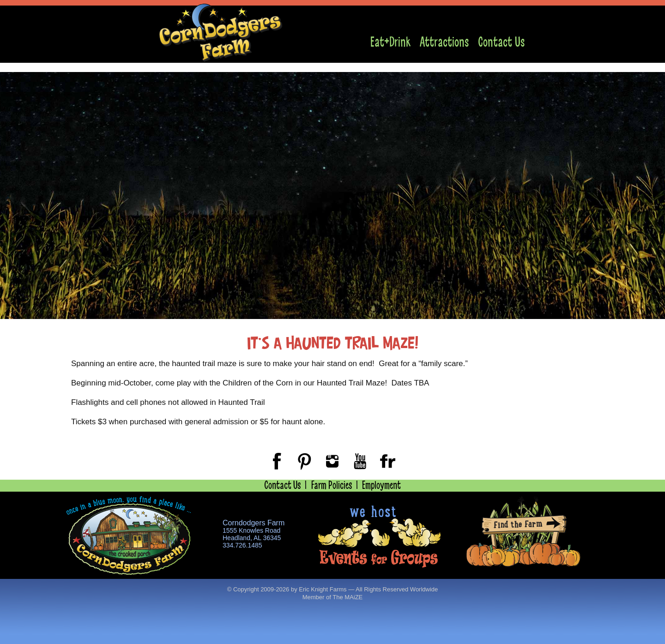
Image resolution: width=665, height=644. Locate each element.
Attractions (444, 42)
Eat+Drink (390, 42)
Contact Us (501, 42)
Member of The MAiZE (333, 597)
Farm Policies (332, 485)
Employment (381, 485)
